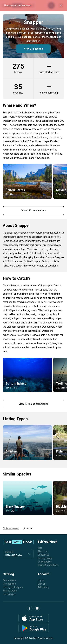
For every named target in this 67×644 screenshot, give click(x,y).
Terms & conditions (48, 565)
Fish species (9, 584)
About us (42, 551)
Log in (41, 580)
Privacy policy (45, 558)
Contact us (43, 555)
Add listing (43, 587)
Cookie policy (45, 562)
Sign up (42, 584)
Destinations (9, 580)
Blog (40, 548)
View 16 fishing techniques (33, 404)
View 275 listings (33, 49)
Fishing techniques (13, 587)
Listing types (9, 594)
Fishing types (10, 591)
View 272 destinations (34, 211)
